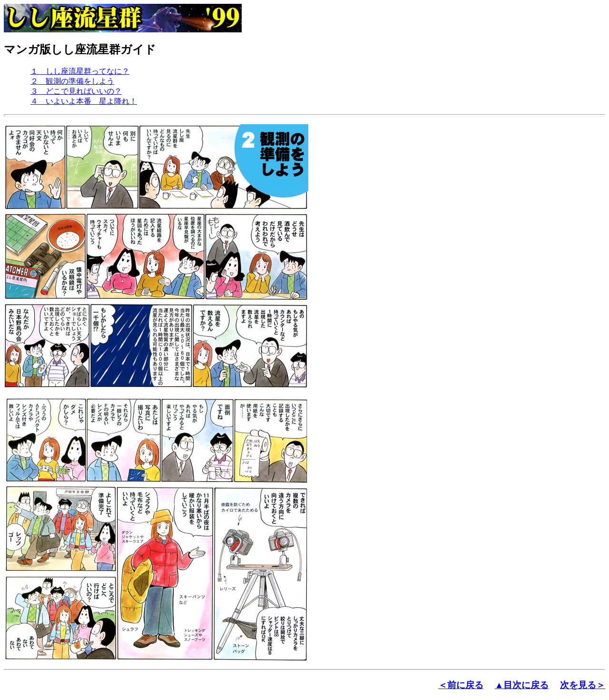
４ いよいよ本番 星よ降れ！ (84, 101)
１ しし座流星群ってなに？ (80, 71)
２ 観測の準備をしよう (72, 81)
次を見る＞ (583, 685)
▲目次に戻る (522, 685)
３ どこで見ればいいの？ (76, 91)
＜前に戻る (461, 685)
